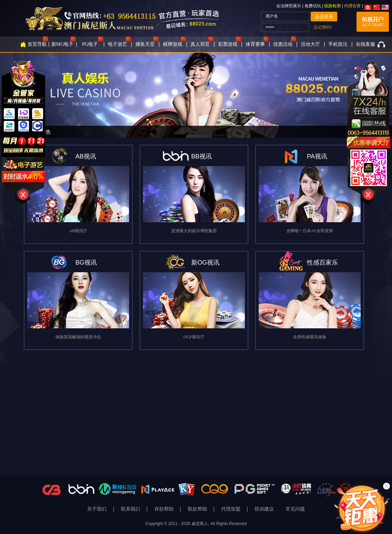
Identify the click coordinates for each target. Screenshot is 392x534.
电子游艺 (117, 44)
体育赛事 (255, 44)
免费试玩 (313, 6)
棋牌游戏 (173, 44)
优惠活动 (283, 44)
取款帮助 (198, 509)
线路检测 (332, 6)
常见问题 (295, 509)
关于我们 (97, 509)
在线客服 (365, 44)
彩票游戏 (228, 44)
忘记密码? (323, 27)
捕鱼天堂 (145, 44)
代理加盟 (231, 509)
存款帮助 (165, 509)
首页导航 (37, 44)
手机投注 (338, 44)
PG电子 (90, 44)
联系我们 (131, 509)
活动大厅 (310, 44)
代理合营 (352, 6)
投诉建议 (264, 509)
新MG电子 (63, 44)
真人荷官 (200, 44)
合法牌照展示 (289, 6)
